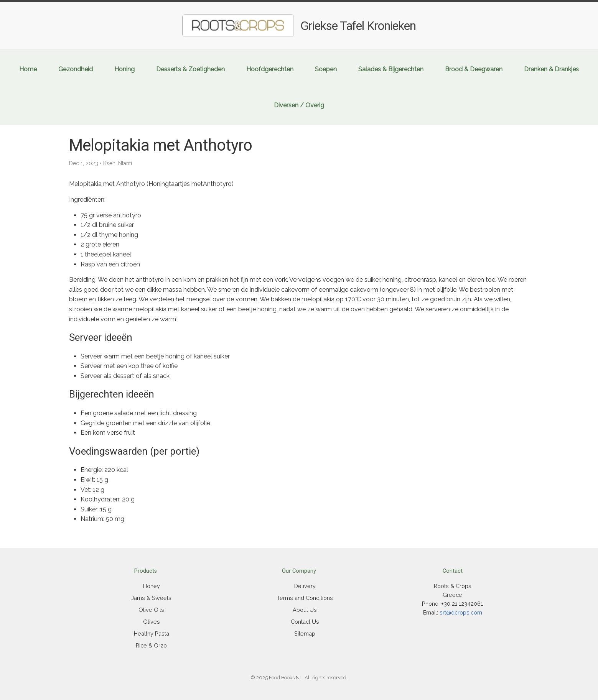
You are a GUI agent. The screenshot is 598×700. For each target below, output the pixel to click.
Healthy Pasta (152, 633)
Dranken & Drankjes (551, 69)
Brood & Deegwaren (474, 69)
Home (28, 69)
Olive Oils (151, 610)
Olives (152, 622)
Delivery (305, 586)
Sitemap (305, 633)
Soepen (326, 69)
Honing (124, 69)
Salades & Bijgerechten (391, 69)
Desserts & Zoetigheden (190, 69)
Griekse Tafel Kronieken (358, 26)
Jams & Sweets (151, 598)
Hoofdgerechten (270, 69)
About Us (305, 610)
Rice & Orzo (151, 645)
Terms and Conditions (305, 598)
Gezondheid (76, 69)
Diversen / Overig (299, 105)
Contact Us (305, 622)
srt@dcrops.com (461, 612)
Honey (152, 586)
